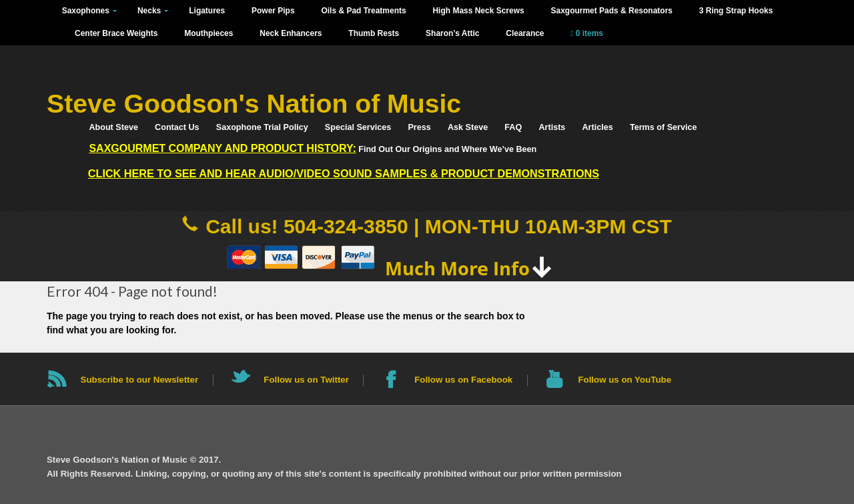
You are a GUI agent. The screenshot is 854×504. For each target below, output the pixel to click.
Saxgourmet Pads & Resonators (611, 11)
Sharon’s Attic (452, 33)
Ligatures (207, 11)
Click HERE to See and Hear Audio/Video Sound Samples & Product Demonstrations (344, 173)
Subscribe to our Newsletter (140, 380)
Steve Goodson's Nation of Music (254, 104)
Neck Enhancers (291, 33)
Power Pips (273, 11)
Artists (552, 127)
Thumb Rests (374, 33)
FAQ (513, 127)
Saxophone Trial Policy (262, 127)
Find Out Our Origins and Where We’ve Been (313, 148)
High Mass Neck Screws (478, 11)
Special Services (358, 127)
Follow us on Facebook (463, 380)
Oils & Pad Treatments (363, 11)
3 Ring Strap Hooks (736, 11)
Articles (598, 127)
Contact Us (177, 127)
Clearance (525, 33)
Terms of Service (664, 127)
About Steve (113, 127)
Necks (149, 11)
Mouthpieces (208, 33)
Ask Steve (468, 127)
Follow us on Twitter (306, 380)
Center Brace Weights (116, 33)
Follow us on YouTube (624, 380)
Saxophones (86, 11)
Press (419, 127)
